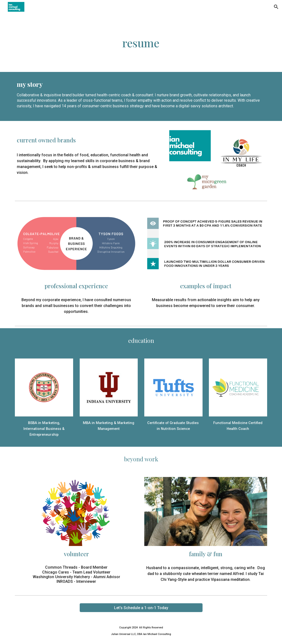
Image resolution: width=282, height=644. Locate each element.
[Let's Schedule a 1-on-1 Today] (141, 608)
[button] (276, 7)
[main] (141, 43)
